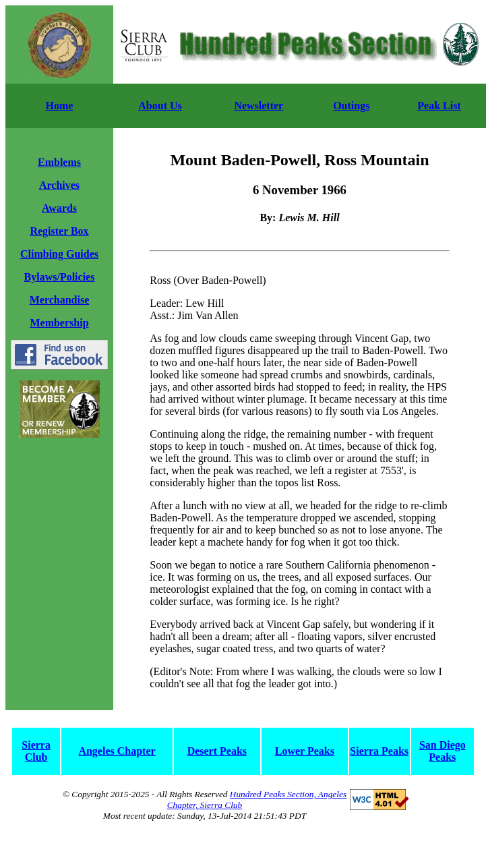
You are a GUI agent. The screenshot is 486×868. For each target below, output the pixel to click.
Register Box (59, 231)
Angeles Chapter (117, 751)
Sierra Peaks (379, 751)
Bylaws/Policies (60, 277)
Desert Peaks (217, 751)
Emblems (59, 162)
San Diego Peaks (443, 751)
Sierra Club (36, 751)
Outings (351, 106)
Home (60, 106)
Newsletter (259, 106)
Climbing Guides (59, 254)
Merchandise (60, 300)
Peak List (439, 106)
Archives (59, 185)
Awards (59, 208)
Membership (59, 323)
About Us (160, 106)
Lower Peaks (305, 751)
